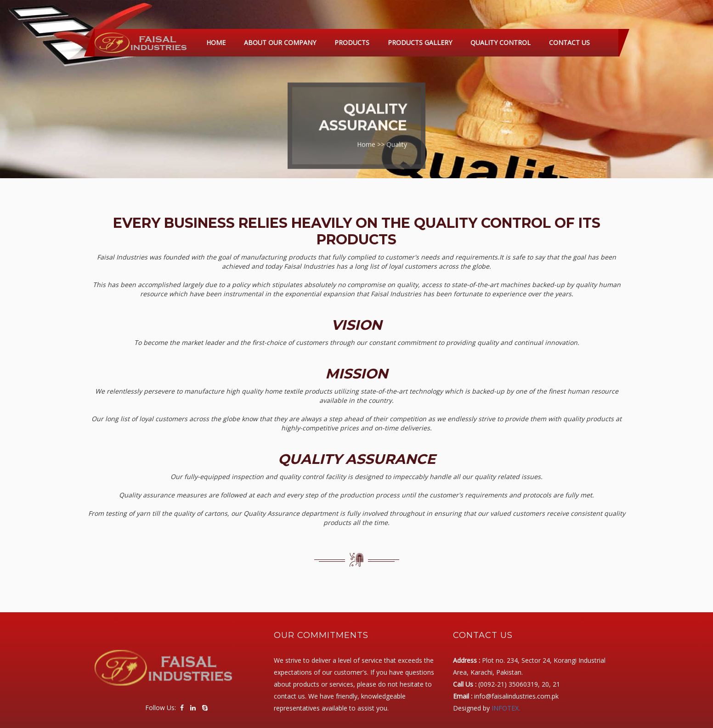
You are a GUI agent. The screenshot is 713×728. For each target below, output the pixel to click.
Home (216, 42)
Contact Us (569, 42)
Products (352, 42)
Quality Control (501, 42)
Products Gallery (420, 42)
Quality (397, 142)
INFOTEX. (506, 708)
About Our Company (280, 42)
